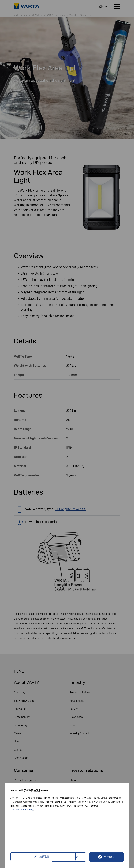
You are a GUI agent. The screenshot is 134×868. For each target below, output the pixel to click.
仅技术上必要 (71, 857)
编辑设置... (31, 857)
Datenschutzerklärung (22, 810)
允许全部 (109, 857)
